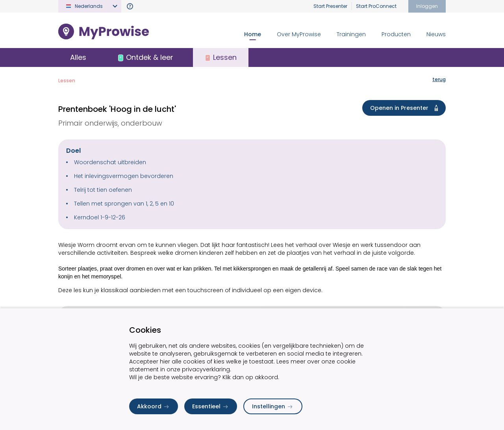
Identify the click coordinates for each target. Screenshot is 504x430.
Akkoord (154, 406)
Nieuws (436, 34)
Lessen (67, 81)
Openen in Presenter (406, 108)
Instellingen (273, 406)
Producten (396, 34)
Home (253, 34)
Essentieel (211, 406)
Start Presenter (330, 6)
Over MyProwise (299, 34)
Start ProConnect (376, 6)
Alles (78, 57)
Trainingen (351, 34)
